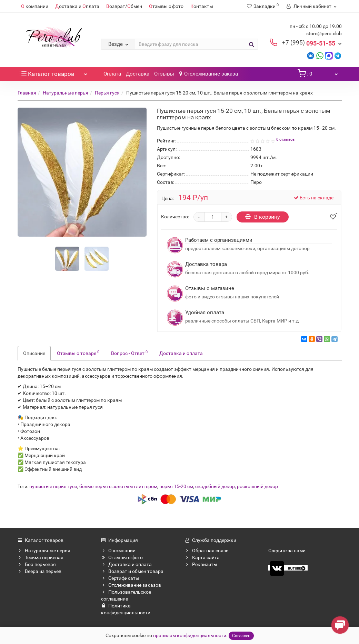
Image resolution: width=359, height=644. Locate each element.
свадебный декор (215, 486)
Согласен (241, 636)
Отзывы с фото (122, 557)
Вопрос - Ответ (129, 353)
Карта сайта (202, 557)
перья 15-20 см (176, 486)
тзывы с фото (166, 6)
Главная (27, 93)
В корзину (263, 217)
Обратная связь (207, 551)
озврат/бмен (124, 6)
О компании (118, 551)
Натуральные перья (66, 93)
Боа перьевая (37, 564)
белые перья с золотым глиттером (118, 486)
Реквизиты (201, 564)
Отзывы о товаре (78, 353)
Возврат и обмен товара (132, 571)
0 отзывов (285, 140)
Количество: (175, 217)
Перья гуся (107, 93)
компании (35, 6)
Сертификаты (120, 578)
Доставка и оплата (181, 353)
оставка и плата (77, 6)
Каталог (54, 72)
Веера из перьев (39, 571)
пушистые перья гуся (53, 486)
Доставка (138, 74)
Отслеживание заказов (131, 585)
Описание (34, 353)
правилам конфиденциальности (190, 635)
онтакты (202, 6)
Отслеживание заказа (209, 74)
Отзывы (164, 74)
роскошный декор (257, 486)
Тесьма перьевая (41, 557)
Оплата (112, 74)
